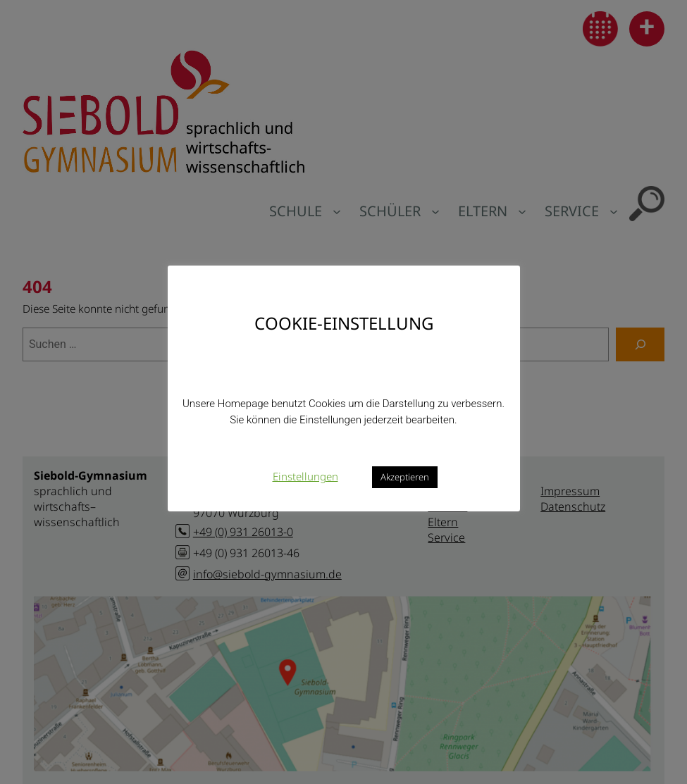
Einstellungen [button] (305, 476)
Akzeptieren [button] (405, 477)
